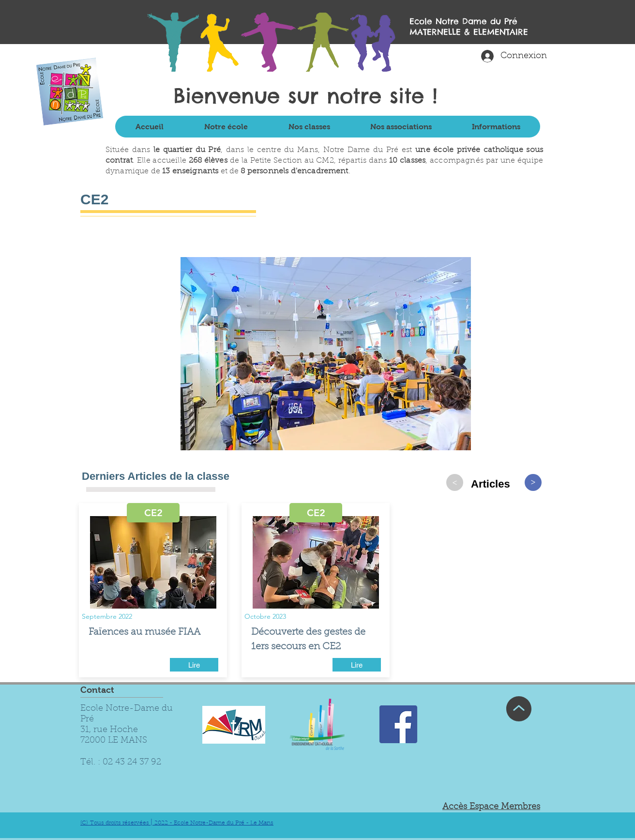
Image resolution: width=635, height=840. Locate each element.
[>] (455, 482)
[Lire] (194, 665)
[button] (226, 127)
